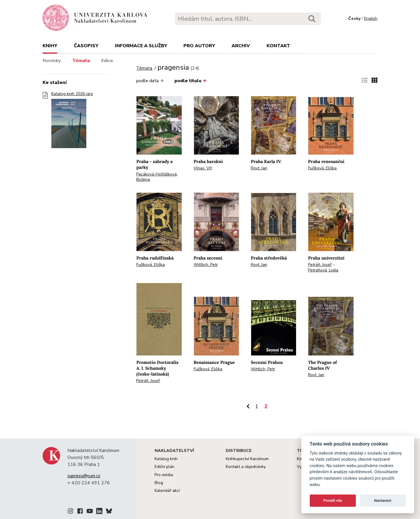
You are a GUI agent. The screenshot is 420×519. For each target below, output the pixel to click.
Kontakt (278, 46)
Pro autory (199, 46)
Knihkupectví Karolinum (247, 459)
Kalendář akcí (167, 491)
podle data (150, 81)
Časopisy (86, 46)
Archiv (241, 46)
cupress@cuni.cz (84, 476)
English (371, 19)
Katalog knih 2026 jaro (72, 122)
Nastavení (383, 500)
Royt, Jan (259, 168)
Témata (81, 61)
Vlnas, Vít (203, 168)
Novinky (52, 61)
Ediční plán (164, 467)
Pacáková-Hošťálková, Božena (157, 177)
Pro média (164, 475)
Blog (159, 483)
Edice (107, 61)
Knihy (50, 46)
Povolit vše (333, 500)
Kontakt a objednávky (246, 467)
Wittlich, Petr (206, 265)
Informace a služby (141, 46)
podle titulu (190, 81)
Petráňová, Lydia (323, 270)
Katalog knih (166, 459)
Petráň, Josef (320, 265)
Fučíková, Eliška (322, 168)
